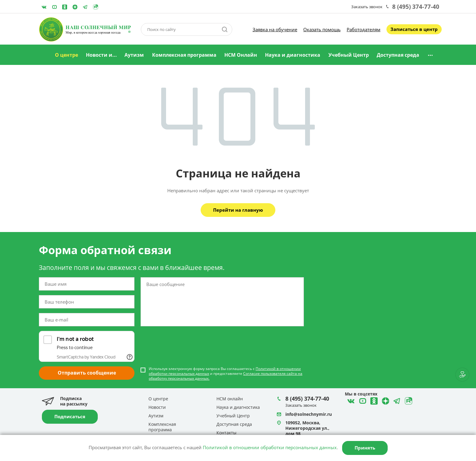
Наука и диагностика (293, 55)
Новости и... (101, 55)
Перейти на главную (238, 210)
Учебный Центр (349, 55)
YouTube (54, 7)
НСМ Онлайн (241, 55)
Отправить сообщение (87, 373)
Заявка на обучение (275, 29)
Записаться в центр (414, 29)
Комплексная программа (184, 55)
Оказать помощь (322, 29)
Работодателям (364, 29)
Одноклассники (65, 7)
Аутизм (134, 55)
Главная (43, 55)
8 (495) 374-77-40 (416, 7)
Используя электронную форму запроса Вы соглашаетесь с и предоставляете (226, 374)
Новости (157, 407)
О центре (66, 55)
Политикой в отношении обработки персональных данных (270, 447)
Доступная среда (398, 55)
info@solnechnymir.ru (309, 414)
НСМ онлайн (230, 399)
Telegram (75, 7)
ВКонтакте (44, 7)
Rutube (96, 7)
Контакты (226, 433)
